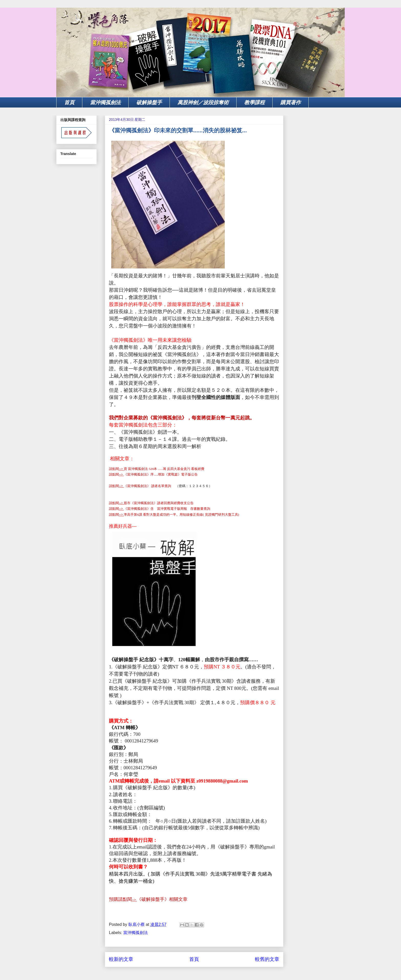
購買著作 (291, 102)
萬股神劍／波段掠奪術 (203, 102)
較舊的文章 (267, 959)
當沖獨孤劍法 (105, 102)
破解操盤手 (149, 102)
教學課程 (254, 102)
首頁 (69, 102)
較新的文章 (121, 959)
